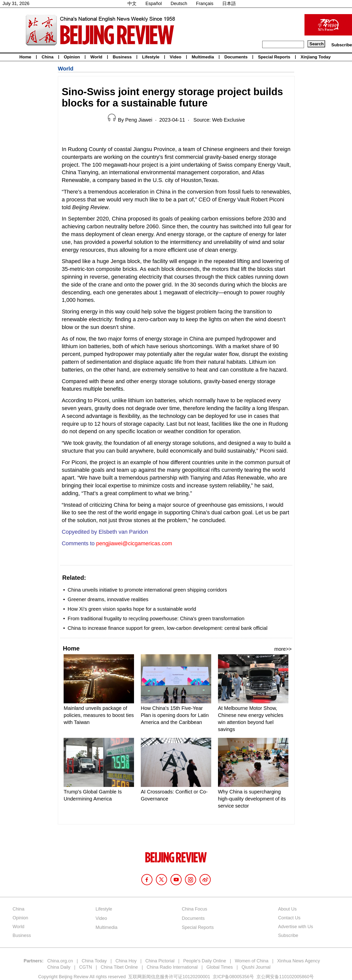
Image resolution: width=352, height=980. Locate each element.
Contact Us (289, 918)
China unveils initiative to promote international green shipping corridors (147, 590)
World (96, 57)
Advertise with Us (296, 927)
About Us (287, 909)
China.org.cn (60, 961)
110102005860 (294, 977)
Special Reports (274, 57)
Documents (236, 57)
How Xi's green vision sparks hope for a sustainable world (132, 609)
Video (175, 57)
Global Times (220, 967)
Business (122, 57)
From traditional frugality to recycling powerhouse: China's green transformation (156, 619)
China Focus (194, 909)
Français (205, 4)
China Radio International (172, 967)
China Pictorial (160, 961)
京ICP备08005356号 (233, 977)
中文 (132, 4)
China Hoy (126, 961)
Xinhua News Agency (298, 961)
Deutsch (179, 4)
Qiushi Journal (256, 967)
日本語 (229, 4)
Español (153, 4)
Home (25, 57)
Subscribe (342, 45)
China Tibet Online (119, 967)
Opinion (72, 57)
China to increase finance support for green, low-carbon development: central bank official (168, 628)
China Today (94, 961)
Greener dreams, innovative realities (108, 599)
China (47, 57)
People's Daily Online (205, 961)
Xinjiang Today (316, 57)
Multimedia (203, 57)
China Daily (59, 967)
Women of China (252, 961)
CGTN (86, 967)
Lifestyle (151, 57)
